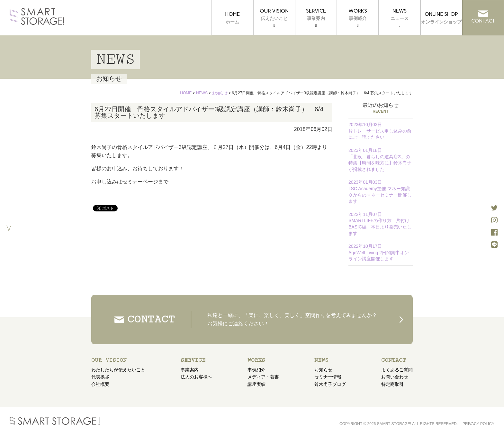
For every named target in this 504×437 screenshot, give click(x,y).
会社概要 (100, 384)
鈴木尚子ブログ (330, 384)
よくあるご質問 (397, 370)
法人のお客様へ (196, 377)
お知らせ (323, 370)
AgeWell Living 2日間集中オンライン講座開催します (379, 252)
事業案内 (190, 370)
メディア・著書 (263, 377)
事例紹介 (256, 370)
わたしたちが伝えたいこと (118, 370)
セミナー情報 (328, 377)
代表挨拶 (100, 377)
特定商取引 (392, 384)
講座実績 (256, 384)
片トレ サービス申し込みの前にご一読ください (380, 131)
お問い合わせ (395, 377)
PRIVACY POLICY (478, 424)
